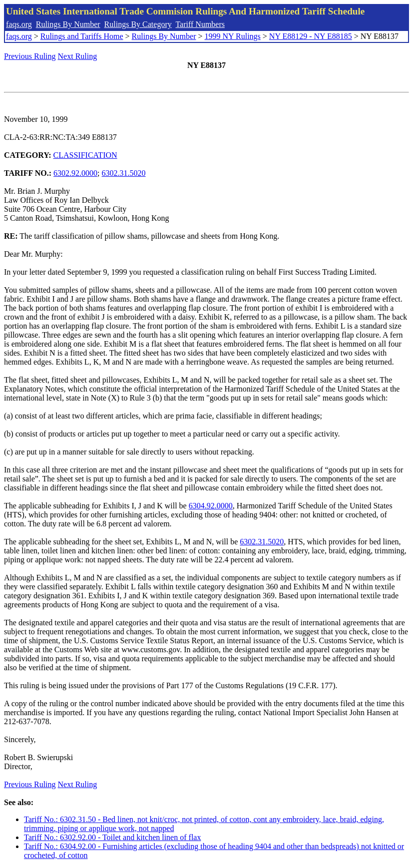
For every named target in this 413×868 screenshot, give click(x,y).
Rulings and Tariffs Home (82, 36)
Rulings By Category (138, 24)
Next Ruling (78, 56)
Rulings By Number (68, 24)
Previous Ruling (30, 56)
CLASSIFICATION (85, 155)
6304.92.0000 (211, 506)
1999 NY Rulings (233, 36)
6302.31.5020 (124, 173)
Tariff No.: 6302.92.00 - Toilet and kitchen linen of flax (112, 837)
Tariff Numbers (200, 24)
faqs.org (19, 24)
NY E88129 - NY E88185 (311, 36)
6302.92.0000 (75, 173)
